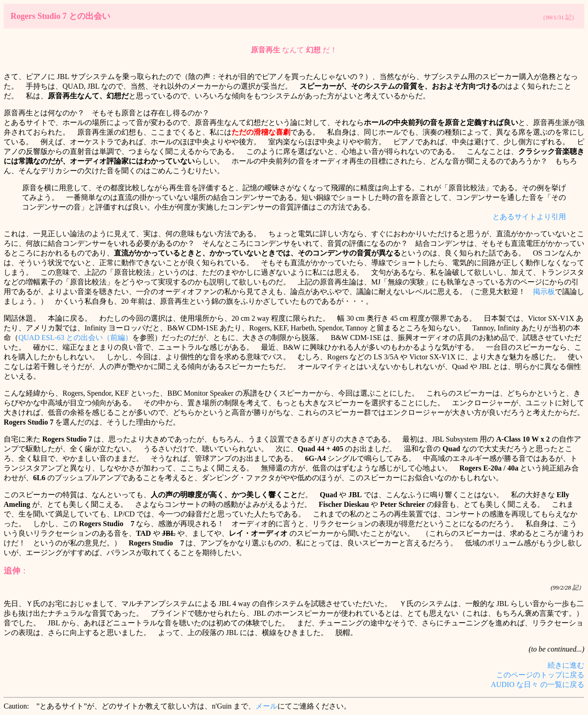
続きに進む (566, 665)
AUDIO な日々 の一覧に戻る (537, 684)
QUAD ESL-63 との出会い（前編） (75, 338)
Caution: (16, 706)
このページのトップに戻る (540, 675)
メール (266, 706)
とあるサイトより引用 (529, 217)
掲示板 (544, 292)
